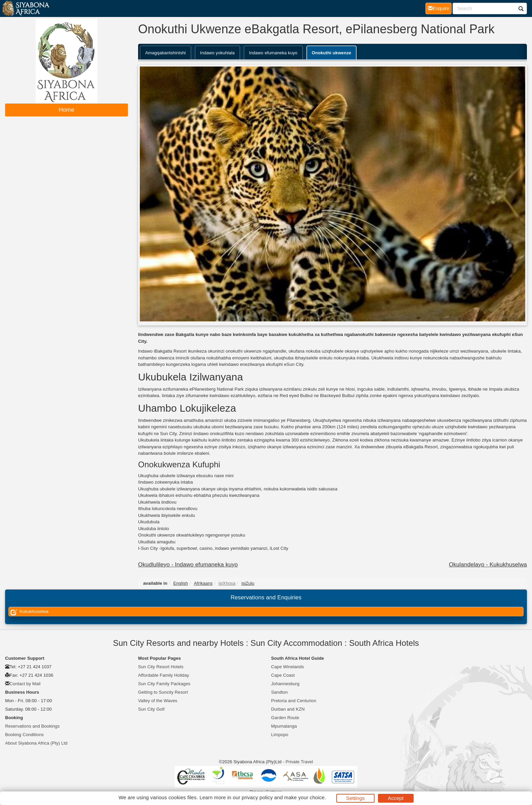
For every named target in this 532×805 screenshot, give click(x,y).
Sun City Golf (151, 709)
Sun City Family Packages (164, 684)
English (181, 583)
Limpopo (280, 735)
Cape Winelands (288, 667)
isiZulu (248, 583)
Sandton (279, 692)
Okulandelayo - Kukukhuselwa (488, 565)
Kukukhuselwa (29, 612)
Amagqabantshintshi (166, 53)
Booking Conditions (24, 735)
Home (66, 110)
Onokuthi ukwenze (331, 53)
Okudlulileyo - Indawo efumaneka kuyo (188, 565)
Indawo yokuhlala (217, 53)
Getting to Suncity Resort (163, 692)
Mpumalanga (284, 726)
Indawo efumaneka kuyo (273, 53)
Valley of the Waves (158, 701)
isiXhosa (227, 583)
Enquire (440, 8)
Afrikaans (203, 583)
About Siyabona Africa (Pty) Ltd (36, 743)
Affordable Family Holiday (164, 675)
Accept (396, 798)
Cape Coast (283, 675)
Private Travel (299, 762)
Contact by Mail (25, 684)
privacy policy (257, 797)
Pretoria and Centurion (294, 701)
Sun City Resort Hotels (161, 667)
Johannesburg (285, 684)
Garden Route (285, 718)
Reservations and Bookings (32, 726)
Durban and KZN (288, 709)
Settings (355, 798)
